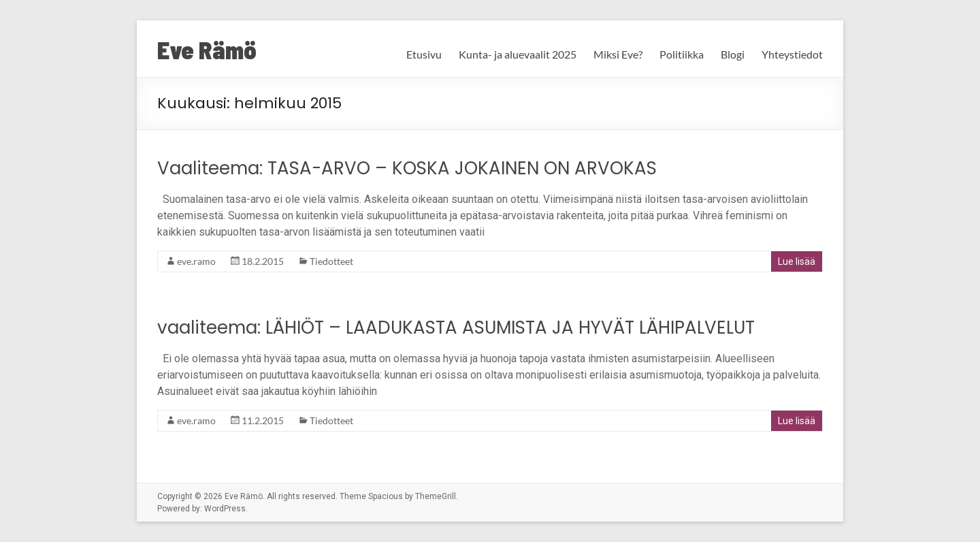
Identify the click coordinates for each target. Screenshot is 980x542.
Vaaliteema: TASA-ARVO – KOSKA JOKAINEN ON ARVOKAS (407, 168)
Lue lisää (797, 261)
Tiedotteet (331, 261)
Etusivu (424, 54)
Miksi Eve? (618, 54)
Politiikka (682, 54)
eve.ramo (196, 261)
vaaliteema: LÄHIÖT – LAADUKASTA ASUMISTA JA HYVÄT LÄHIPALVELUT (456, 328)
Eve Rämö (207, 49)
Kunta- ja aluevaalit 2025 (518, 54)
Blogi (733, 54)
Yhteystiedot (792, 54)
